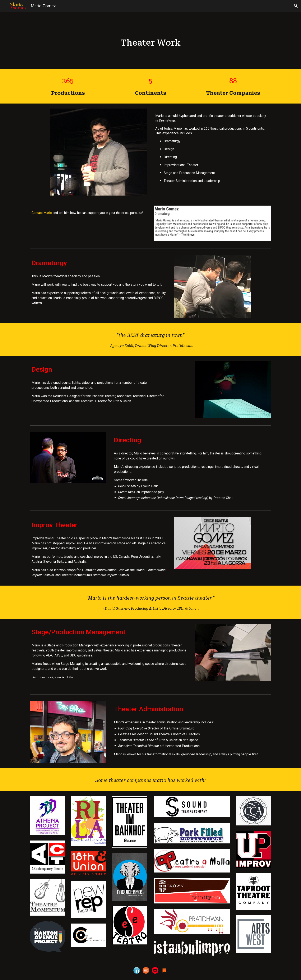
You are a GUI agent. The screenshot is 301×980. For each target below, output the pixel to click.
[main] (150, 40)
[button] (296, 6)
